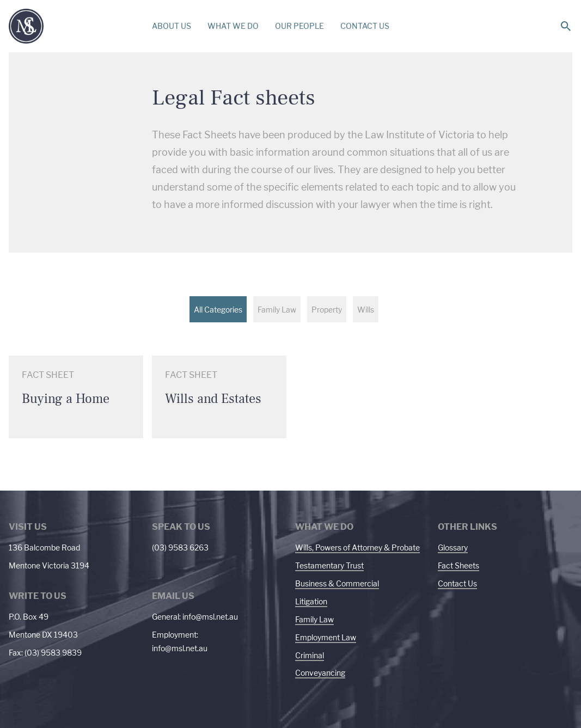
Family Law (314, 619)
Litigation (311, 601)
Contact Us (457, 583)
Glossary (453, 547)
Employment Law (326, 637)
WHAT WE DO (233, 26)
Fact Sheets (458, 565)
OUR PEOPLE (299, 26)
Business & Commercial (337, 583)
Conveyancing (320, 673)
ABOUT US (172, 26)
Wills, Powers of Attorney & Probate (357, 547)
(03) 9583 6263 (180, 547)
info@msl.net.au (210, 617)
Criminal (310, 655)
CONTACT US (365, 26)
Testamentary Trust (329, 565)
